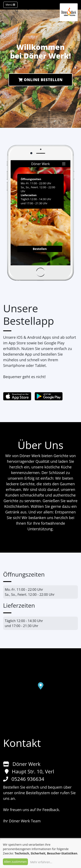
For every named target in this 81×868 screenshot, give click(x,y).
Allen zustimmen (16, 862)
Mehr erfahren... (41, 862)
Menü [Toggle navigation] (10, 5)
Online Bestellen (40, 80)
